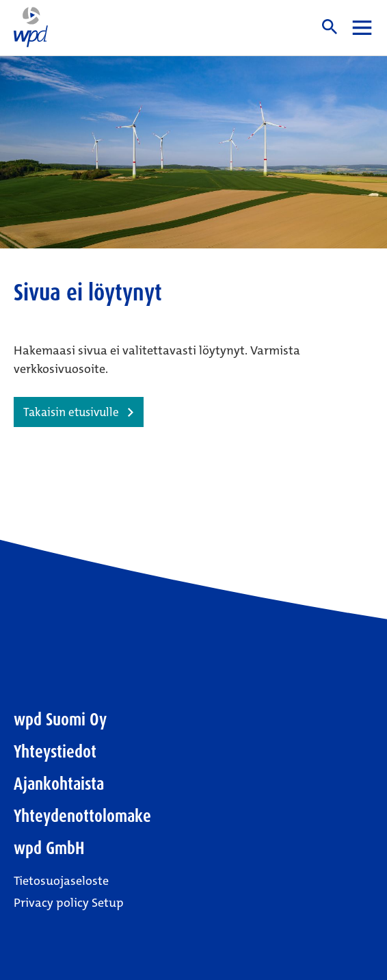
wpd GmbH (49, 848)
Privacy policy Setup (69, 903)
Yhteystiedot (55, 752)
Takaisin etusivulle (71, 412)
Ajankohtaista (59, 784)
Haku (330, 27)
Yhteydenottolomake (82, 816)
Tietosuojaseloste (61, 881)
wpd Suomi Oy (60, 720)
